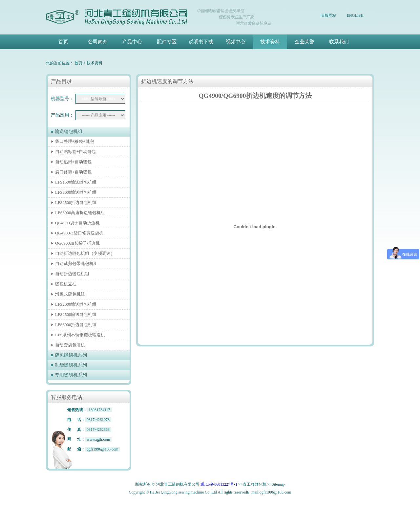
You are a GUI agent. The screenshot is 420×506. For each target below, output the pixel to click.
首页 (63, 42)
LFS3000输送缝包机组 (76, 192)
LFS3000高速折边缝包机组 (80, 213)
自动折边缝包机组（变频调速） (85, 253)
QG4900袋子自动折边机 (77, 223)
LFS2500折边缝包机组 (76, 202)
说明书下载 (201, 42)
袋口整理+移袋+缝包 (75, 141)
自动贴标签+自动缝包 (75, 152)
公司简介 (98, 42)
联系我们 (339, 42)
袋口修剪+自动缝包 (73, 172)
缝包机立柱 (66, 284)
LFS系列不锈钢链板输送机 (80, 335)
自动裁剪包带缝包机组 (76, 264)
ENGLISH (355, 15)
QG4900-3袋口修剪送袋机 (79, 233)
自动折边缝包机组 (72, 274)
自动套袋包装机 (70, 345)
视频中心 (236, 42)
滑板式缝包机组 (70, 294)
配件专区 (167, 42)
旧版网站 (328, 15)
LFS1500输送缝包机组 (76, 182)
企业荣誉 (304, 42)
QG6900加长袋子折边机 (77, 243)
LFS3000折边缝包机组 (76, 325)
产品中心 (132, 42)
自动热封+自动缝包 (73, 162)
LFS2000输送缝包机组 (76, 304)
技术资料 (270, 42)
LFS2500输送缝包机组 (76, 314)
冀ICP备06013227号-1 (219, 484)
